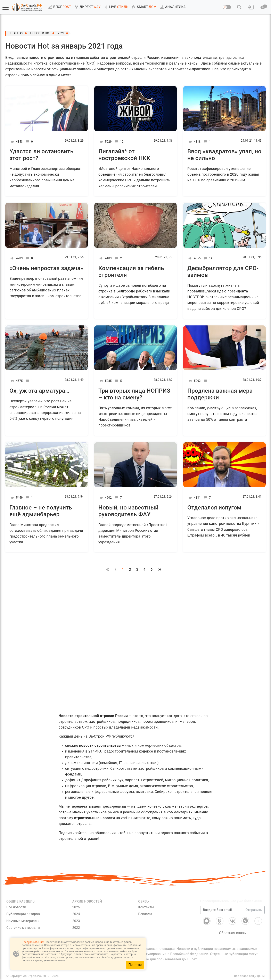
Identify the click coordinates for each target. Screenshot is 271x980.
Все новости (16, 907)
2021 (61, 33)
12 (119, 142)
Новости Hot (41, 33)
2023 (76, 921)
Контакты (146, 907)
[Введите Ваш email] (222, 910)
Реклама (145, 914)
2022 (76, 928)
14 (208, 258)
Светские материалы (23, 928)
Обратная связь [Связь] (232, 933)
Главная (17, 33)
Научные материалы (23, 921)
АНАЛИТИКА (172, 7)
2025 (76, 907)
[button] (6, 7)
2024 (76, 914)
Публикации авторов (23, 914)
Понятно (135, 965)
